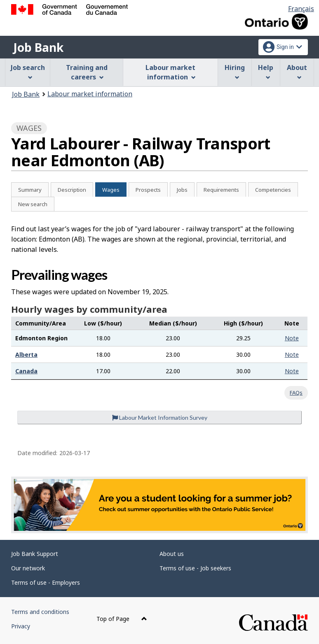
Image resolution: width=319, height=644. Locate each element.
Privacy (21, 626)
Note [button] (292, 338)
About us (172, 554)
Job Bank (38, 47)
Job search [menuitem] (28, 71)
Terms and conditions (40, 612)
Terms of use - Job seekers (195, 568)
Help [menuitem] (266, 71)
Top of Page (122, 619)
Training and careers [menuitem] (87, 72)
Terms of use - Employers (46, 582)
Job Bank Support (35, 554)
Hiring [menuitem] (235, 71)
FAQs (296, 393)
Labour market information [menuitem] (170, 72)
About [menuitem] (297, 71)
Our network (28, 568)
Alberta (26, 355)
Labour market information (90, 94)
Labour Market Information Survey (160, 417)
